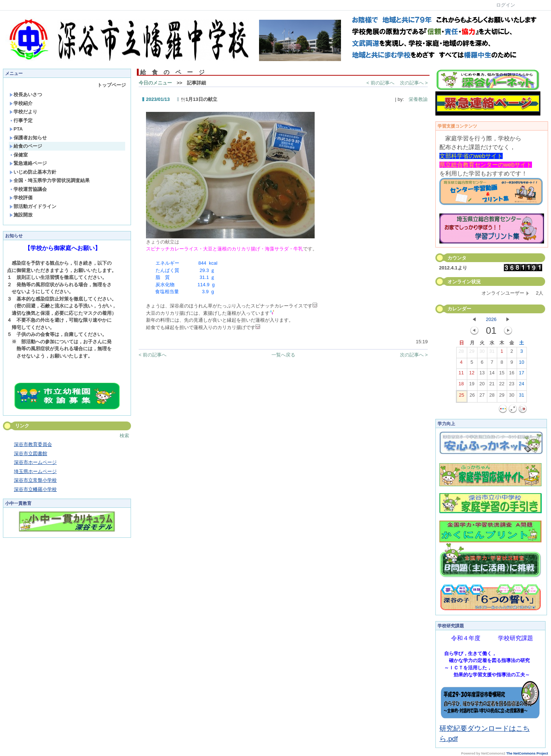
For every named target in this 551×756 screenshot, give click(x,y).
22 (502, 385)
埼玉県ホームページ (35, 471)
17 (521, 374)
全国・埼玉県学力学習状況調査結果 (50, 180)
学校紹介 (21, 103)
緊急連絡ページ (28, 163)
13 (482, 374)
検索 (124, 436)
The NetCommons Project (527, 753)
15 (502, 374)
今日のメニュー (155, 83)
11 (461, 374)
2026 (491, 319)
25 (461, 397)
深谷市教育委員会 (33, 444)
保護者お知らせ (28, 138)
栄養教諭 (416, 99)
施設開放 (21, 215)
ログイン (506, 5)
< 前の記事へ (381, 83)
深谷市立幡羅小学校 (35, 489)
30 (482, 353)
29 (472, 353)
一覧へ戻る (283, 355)
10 (521, 364)
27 (482, 397)
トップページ (112, 85)
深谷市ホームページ (35, 462)
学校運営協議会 (28, 189)
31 (492, 353)
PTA (16, 129)
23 (511, 385)
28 (461, 353)
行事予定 (21, 120)
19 (472, 385)
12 (472, 374)
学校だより (23, 112)
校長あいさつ (26, 94)
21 (492, 385)
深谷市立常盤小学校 (35, 480)
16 (511, 374)
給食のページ (26, 146)
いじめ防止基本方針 (33, 172)
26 (472, 397)
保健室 (19, 155)
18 (461, 385)
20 (482, 385)
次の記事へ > (414, 83)
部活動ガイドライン (33, 206)
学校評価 (21, 198)
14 (492, 374)
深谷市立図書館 (31, 453)
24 (521, 385)
